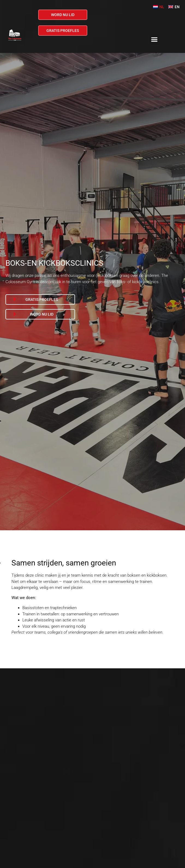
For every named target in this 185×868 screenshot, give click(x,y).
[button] (154, 40)
